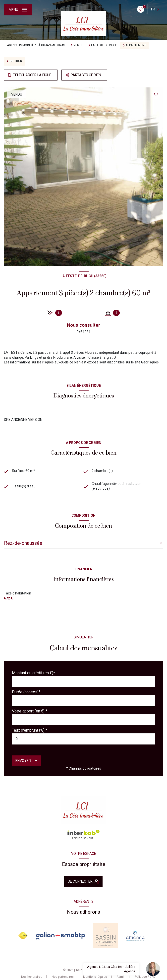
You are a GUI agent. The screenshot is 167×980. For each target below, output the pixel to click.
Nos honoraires (32, 977)
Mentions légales (95, 977)
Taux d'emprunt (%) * (30, 730)
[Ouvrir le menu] (18, 10)
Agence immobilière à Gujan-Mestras (36, 45)
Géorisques (150, 362)
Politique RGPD (145, 977)
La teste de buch (104, 45)
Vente (78, 45)
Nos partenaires (63, 977)
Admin (121, 977)
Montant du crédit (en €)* (33, 673)
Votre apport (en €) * (30, 711)
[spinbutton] (83, 739)
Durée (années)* (26, 692)
